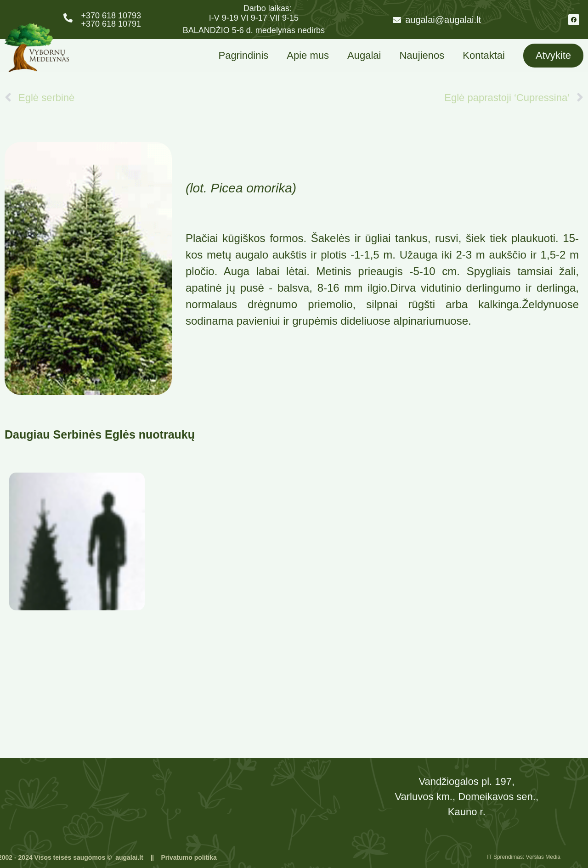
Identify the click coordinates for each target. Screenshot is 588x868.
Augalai (364, 55)
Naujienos (422, 55)
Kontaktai (484, 55)
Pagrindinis (243, 55)
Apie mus (308, 55)
